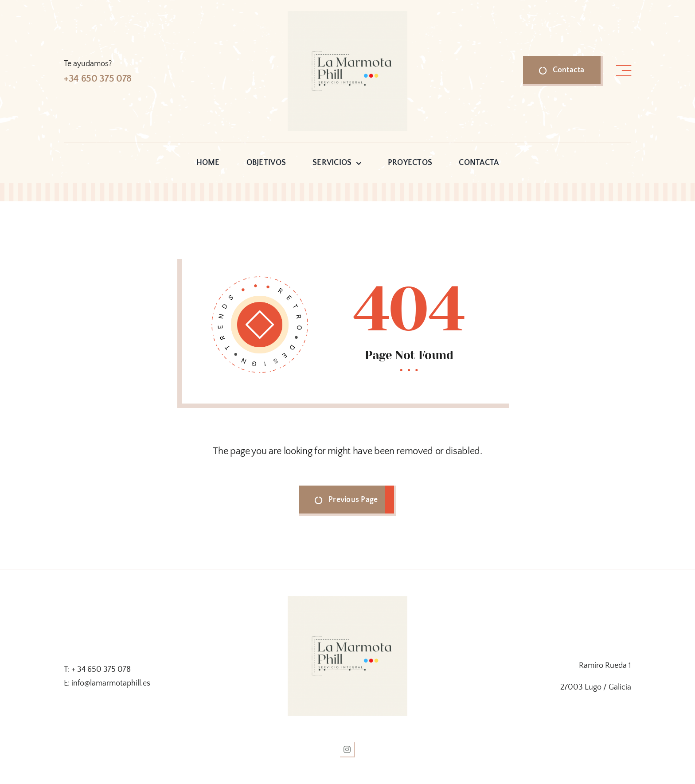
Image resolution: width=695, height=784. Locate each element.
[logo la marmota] (347, 15)
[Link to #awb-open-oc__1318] (624, 71)
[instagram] (347, 750)
